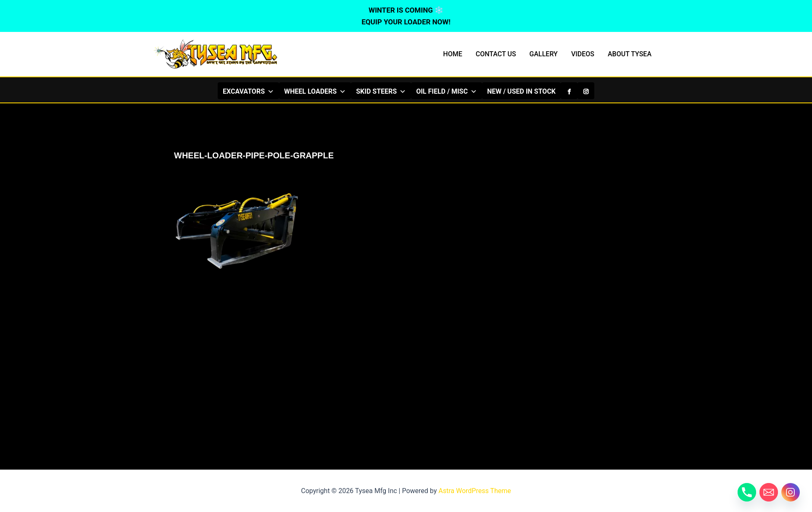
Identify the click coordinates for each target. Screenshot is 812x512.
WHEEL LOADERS (315, 91)
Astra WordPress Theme (475, 491)
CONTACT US (496, 54)
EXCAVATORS (248, 91)
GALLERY (544, 54)
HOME (452, 54)
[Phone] (747, 492)
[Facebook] (569, 91)
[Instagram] (586, 91)
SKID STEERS (381, 91)
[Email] (769, 492)
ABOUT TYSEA (630, 54)
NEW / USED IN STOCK (521, 91)
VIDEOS (583, 54)
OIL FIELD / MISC (447, 91)
